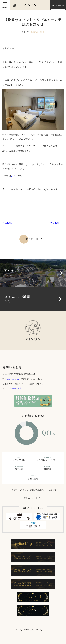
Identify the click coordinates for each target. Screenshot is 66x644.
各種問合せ (33, 477)
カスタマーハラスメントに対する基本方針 (27, 490)
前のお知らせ (9, 223)
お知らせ (35, 32)
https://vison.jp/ (16, 388)
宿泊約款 (53, 490)
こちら (14, 176)
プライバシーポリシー (33, 498)
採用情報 (47, 468)
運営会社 (19, 468)
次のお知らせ (57, 223)
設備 (42, 32)
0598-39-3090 (13, 379)
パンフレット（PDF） (47, 459)
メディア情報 (19, 459)
